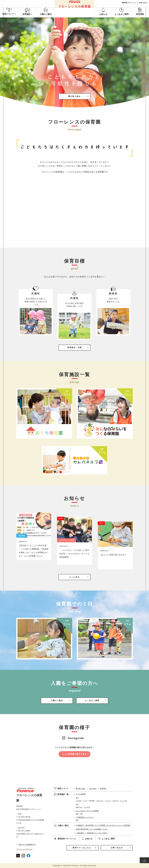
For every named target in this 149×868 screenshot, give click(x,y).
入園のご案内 (61, 825)
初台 (82, 814)
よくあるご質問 (106, 839)
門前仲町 (92, 801)
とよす (85, 801)
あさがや (115, 801)
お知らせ (87, 839)
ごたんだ (108, 801)
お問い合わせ (143, 3)
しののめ (78, 801)
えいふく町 (123, 801)
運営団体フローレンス (129, 3)
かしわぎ (87, 807)
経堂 (77, 820)
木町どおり (79, 807)
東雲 (77, 814)
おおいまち (100, 801)
